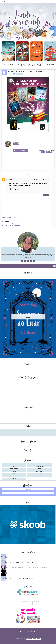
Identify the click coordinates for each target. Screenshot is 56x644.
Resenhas (40, 464)
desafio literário (14, 469)
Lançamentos (19, 74)
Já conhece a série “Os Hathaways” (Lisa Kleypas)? (20, 578)
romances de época (40, 471)
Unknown (9, 179)
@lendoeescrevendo (7, 433)
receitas (14, 471)
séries (40, 474)
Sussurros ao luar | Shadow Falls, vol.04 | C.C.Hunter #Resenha (28, 317)
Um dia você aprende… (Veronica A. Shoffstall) (20, 573)
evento (40, 469)
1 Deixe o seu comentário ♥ (21, 151)
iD (14, 74)
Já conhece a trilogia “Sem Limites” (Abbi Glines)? (20, 562)
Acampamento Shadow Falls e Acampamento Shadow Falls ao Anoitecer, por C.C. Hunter (31, 568)
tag (14, 476)
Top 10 (14, 466)
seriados (14, 474)
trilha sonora (40, 476)
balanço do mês (40, 466)
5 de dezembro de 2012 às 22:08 (41, 179)
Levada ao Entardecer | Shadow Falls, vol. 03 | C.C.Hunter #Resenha (47, 64)
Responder (46, 195)
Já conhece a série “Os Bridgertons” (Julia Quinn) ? (21, 557)
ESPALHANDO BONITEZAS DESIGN (34, 639)
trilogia (14, 479)
